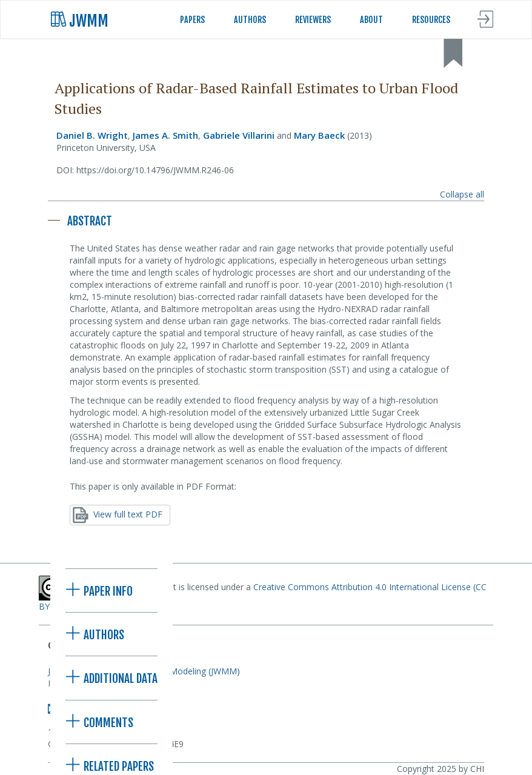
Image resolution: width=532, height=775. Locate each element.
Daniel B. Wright (92, 135)
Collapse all (462, 194)
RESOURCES (431, 20)
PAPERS (192, 20)
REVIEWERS (313, 20)
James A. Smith (165, 135)
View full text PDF (118, 515)
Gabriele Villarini (239, 135)
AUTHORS (250, 20)
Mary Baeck (319, 135)
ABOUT (371, 20)
